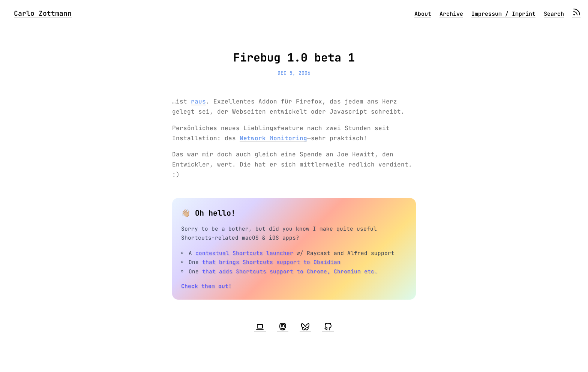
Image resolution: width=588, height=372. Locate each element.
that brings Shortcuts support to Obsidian (271, 262)
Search (554, 14)
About (423, 14)
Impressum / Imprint (503, 14)
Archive (451, 14)
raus (198, 101)
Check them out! (206, 286)
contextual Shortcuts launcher (244, 253)
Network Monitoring (273, 138)
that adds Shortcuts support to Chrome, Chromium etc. (290, 271)
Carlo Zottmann (43, 13)
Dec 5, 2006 (294, 73)
